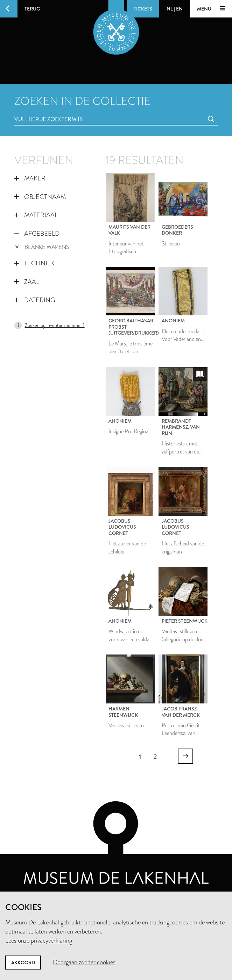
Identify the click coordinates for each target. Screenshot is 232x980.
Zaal (27, 282)
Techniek (34, 263)
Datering (34, 300)
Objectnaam (40, 197)
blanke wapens (42, 247)
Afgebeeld (37, 234)
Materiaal (36, 215)
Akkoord (23, 963)
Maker (30, 178)
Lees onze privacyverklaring (39, 940)
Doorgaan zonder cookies (84, 962)
